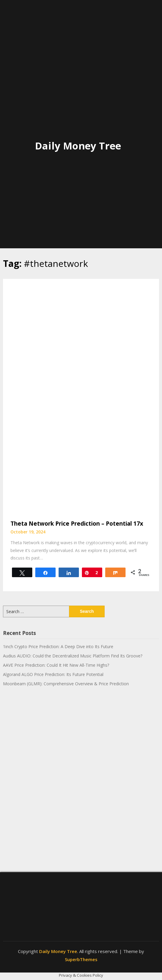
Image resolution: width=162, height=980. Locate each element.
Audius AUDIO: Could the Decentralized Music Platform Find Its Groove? (73, 656)
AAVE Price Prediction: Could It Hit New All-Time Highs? (56, 665)
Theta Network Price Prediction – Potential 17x (77, 524)
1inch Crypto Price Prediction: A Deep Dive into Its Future (58, 646)
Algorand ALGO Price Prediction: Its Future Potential (53, 674)
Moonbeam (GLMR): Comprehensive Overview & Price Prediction (66, 684)
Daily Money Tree (78, 146)
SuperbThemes (81, 959)
